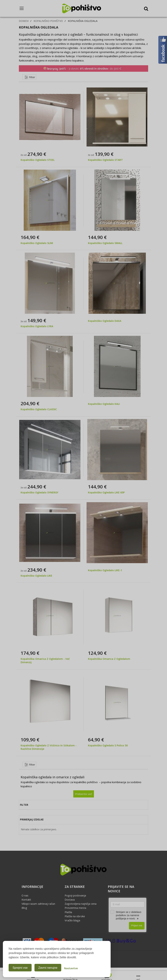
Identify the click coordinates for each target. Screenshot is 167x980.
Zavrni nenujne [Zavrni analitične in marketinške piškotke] (48, 968)
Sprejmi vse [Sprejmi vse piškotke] (20, 968)
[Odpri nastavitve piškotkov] (71, 968)
